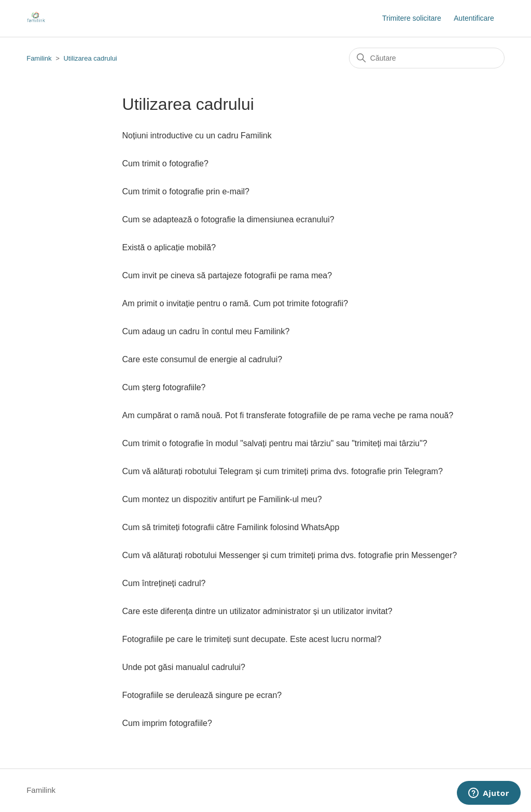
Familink (39, 58)
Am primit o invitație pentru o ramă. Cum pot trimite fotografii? (235, 303)
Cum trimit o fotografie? (165, 163)
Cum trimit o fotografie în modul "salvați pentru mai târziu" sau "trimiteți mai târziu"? (275, 443)
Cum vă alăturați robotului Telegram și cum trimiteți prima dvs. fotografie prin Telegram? (283, 471)
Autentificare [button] (474, 18)
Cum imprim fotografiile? (167, 723)
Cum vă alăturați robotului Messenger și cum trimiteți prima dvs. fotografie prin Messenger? (290, 555)
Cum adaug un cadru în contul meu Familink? (206, 331)
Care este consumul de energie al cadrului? (202, 359)
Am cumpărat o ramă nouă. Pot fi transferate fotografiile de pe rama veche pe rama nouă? (288, 415)
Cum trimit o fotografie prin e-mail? (186, 191)
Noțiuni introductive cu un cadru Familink (197, 136)
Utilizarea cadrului (90, 58)
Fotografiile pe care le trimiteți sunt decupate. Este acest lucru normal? (252, 639)
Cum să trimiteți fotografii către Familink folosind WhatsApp (231, 527)
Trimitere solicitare (412, 18)
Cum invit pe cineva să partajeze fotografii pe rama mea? (227, 275)
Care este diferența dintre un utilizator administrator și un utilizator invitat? (257, 611)
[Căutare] (427, 58)
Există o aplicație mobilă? (169, 247)
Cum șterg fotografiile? (164, 387)
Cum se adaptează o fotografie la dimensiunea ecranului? (228, 219)
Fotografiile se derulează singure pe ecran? (202, 695)
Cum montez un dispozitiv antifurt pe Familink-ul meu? (222, 499)
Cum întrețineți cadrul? (164, 583)
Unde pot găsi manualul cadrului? (184, 667)
